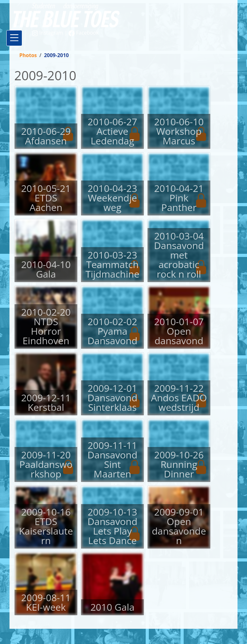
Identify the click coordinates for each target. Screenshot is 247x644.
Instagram (48, 33)
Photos (28, 55)
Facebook (83, 33)
